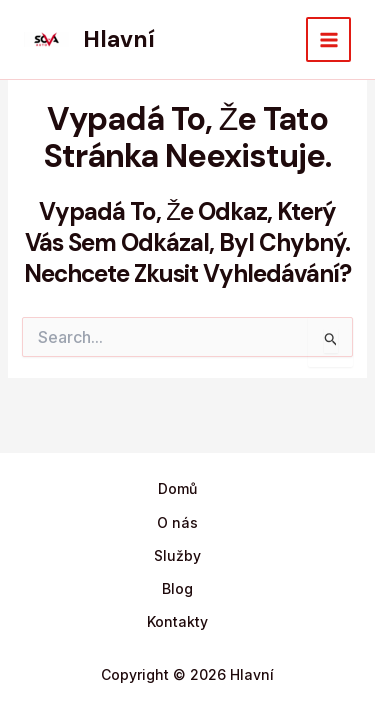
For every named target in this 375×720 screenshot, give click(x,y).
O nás (177, 522)
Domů (177, 488)
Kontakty (177, 621)
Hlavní (119, 39)
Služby (177, 555)
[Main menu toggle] (328, 39)
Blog (177, 588)
